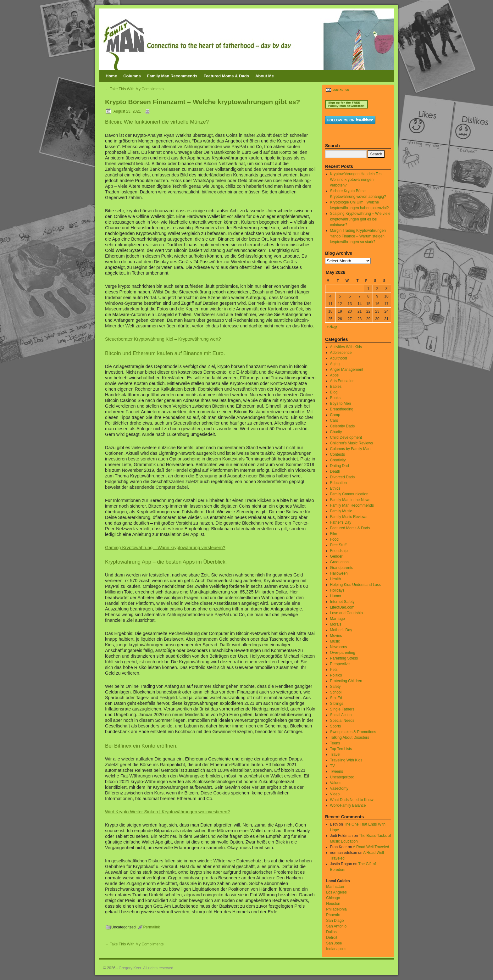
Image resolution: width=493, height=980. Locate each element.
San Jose (334, 943)
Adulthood (339, 358)
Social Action (341, 715)
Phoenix (333, 915)
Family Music (341, 511)
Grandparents (342, 568)
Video (335, 794)
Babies (336, 387)
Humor (336, 596)
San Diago (335, 921)
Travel (335, 754)
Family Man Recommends (172, 76)
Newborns (339, 647)
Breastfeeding (342, 409)
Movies (336, 636)
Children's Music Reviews (352, 443)
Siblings (337, 704)
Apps (334, 375)
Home (111, 76)
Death (335, 471)
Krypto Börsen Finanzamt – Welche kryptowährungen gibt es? (202, 102)
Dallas (331, 932)
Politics (336, 675)
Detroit (332, 938)
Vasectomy (339, 788)
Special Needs (342, 721)
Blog (334, 392)
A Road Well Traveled (371, 847)
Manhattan (335, 887)
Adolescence (341, 353)
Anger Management (347, 370)
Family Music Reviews (349, 517)
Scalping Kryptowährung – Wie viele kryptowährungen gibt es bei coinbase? (360, 219)
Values (336, 783)
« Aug (332, 327)
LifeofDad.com (342, 607)
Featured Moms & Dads (226, 76)
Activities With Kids (346, 347)
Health (336, 579)
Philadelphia (336, 909)
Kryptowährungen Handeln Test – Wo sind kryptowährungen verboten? (358, 180)
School (336, 692)
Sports (336, 726)
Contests (338, 454)
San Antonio (336, 926)
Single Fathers (342, 709)
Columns (132, 76)
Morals (336, 624)
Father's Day (341, 522)
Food (334, 539)
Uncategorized (342, 777)
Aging (335, 364)
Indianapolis (336, 949)
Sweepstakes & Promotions (353, 732)
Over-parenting (343, 653)
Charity (336, 432)
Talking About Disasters (350, 738)
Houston (333, 904)
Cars (334, 420)
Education (338, 483)
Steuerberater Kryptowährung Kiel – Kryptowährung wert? (163, 339)
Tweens (337, 771)
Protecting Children (346, 681)
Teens (335, 743)
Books (335, 398)
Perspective (340, 664)
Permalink (151, 927)
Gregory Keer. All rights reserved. (147, 968)
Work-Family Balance (348, 805)
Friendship (339, 551)
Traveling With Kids (346, 760)
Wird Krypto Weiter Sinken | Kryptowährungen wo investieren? (167, 812)
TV (332, 766)
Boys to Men (341, 404)
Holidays (337, 590)
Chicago (333, 898)
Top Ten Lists (341, 749)
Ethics (335, 488)
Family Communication (349, 494)
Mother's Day (341, 630)
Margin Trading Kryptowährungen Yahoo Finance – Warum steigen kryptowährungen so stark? (358, 236)
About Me (265, 76)
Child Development (346, 437)
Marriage (338, 619)
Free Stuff (338, 545)
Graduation (339, 562)
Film (334, 534)
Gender (336, 556)
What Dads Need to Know (352, 800)
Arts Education (342, 381)
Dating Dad (340, 466)
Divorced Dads (343, 477)
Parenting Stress (344, 658)
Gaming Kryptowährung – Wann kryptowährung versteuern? (165, 548)
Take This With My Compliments (134, 89)
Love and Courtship (346, 613)
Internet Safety (342, 602)
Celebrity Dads (343, 426)
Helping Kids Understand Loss (355, 585)
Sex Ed (336, 698)
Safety (335, 687)
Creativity (338, 460)
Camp (335, 415)
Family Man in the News (350, 500)
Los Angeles (336, 892)
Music (335, 641)
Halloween (339, 573)
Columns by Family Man (350, 449)
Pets (334, 670)
